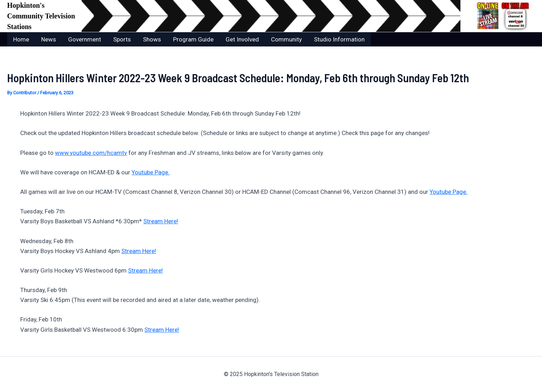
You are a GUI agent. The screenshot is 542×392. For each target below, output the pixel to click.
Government (85, 39)
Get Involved (242, 39)
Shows (152, 39)
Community (286, 39)
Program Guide (193, 39)
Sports (122, 39)
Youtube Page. (151, 172)
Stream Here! (161, 221)
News (49, 39)
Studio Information (339, 39)
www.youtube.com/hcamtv (91, 153)
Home (21, 39)
